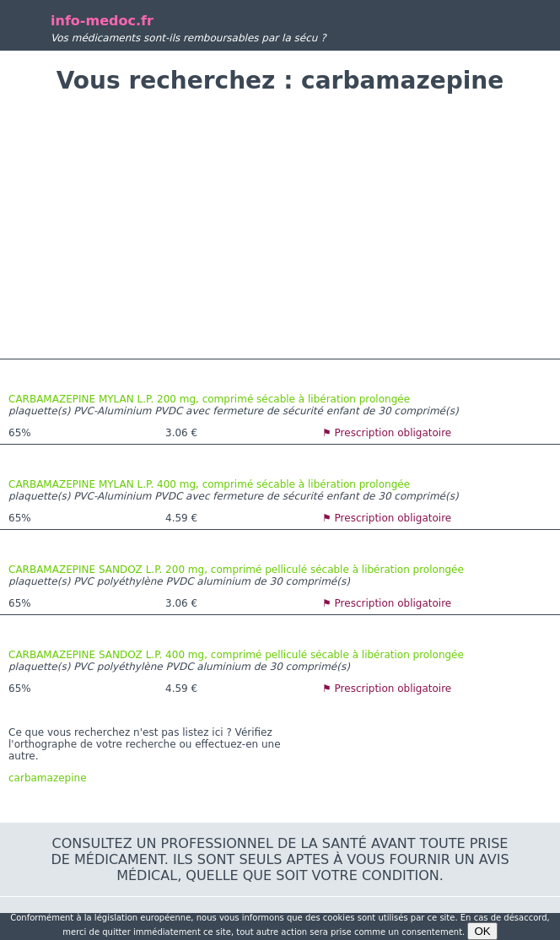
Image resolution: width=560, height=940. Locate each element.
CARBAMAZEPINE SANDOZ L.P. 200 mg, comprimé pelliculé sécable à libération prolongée (236, 570)
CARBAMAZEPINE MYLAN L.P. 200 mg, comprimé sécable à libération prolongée (209, 399)
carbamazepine (48, 778)
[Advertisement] (280, 229)
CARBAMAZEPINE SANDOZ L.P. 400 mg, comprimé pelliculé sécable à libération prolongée (236, 655)
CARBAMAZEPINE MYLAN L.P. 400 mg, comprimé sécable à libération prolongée (209, 484)
